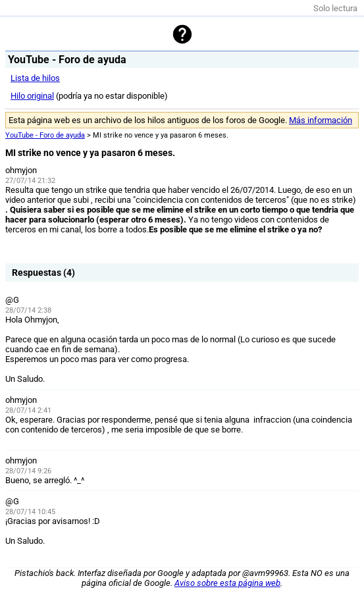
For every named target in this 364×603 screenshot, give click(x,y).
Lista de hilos (35, 78)
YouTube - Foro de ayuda (45, 135)
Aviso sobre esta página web (227, 583)
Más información (321, 120)
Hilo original (32, 96)
